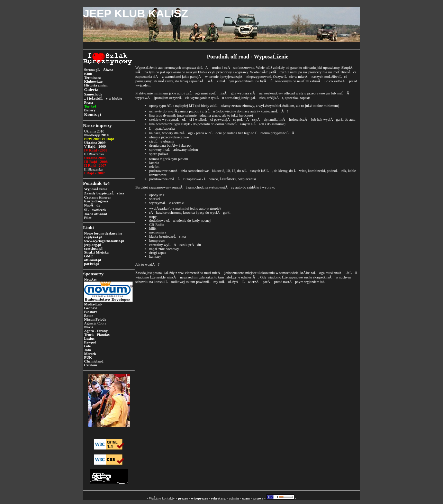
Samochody (93, 94)
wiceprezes (200, 498)
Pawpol (90, 342)
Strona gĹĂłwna (99, 70)
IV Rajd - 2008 (96, 150)
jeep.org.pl (93, 245)
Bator (89, 316)
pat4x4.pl (91, 264)
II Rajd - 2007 (95, 166)
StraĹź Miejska (96, 252)
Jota (88, 350)
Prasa (89, 103)
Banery (90, 110)
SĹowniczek (95, 210)
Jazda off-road (96, 214)
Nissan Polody (95, 319)
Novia (89, 327)
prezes (183, 498)
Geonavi (91, 308)
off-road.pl (93, 260)
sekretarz (218, 498)
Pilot (88, 218)
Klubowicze (93, 81)
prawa (258, 498)
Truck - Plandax (97, 335)
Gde (87, 346)
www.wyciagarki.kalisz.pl (104, 241)
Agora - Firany (96, 331)
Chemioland (94, 361)
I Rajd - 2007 (94, 173)
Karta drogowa (96, 201)
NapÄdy (92, 205)
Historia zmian (96, 85)
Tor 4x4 (90, 106)
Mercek (90, 354)
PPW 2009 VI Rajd (99, 139)
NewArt (90, 280)
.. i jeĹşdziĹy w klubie (103, 98)
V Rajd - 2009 (95, 146)
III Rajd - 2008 (96, 162)
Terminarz (92, 78)
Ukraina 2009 (95, 143)
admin (234, 498)
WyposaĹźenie (96, 189)
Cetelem (91, 365)
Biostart (91, 312)
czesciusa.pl (93, 249)
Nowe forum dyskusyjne (103, 233)
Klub (88, 74)
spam (246, 498)
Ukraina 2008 (95, 158)
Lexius (89, 338)
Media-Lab (93, 304)
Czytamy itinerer (98, 197)
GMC (89, 256)
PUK (88, 358)
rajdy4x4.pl (93, 237)
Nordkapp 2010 (96, 135)
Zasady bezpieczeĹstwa (104, 193)
